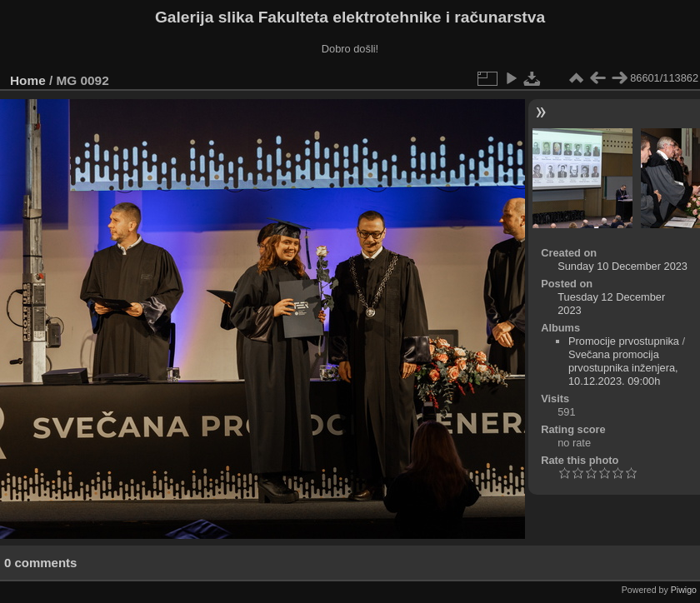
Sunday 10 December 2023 (622, 266)
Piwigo (684, 590)
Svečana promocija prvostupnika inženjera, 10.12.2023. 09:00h (623, 368)
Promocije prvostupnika (624, 341)
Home (28, 80)
